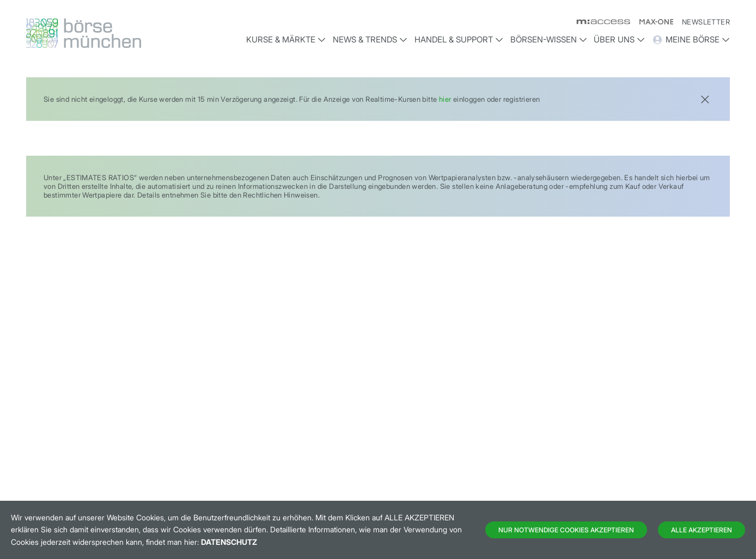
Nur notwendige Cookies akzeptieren (566, 530)
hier (445, 99)
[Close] (705, 98)
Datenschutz (229, 542)
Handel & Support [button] (459, 39)
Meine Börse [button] (691, 40)
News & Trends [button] (370, 39)
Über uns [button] (619, 39)
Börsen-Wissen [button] (549, 39)
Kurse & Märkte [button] (286, 39)
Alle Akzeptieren (702, 530)
